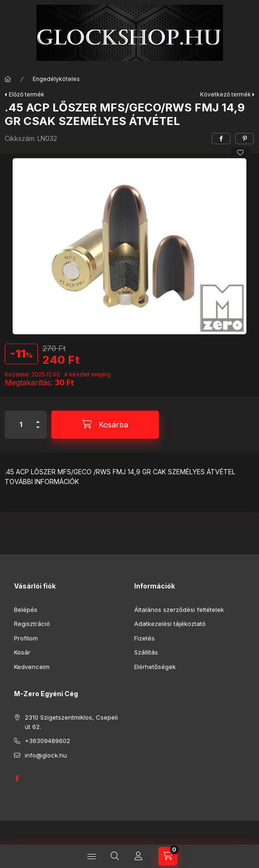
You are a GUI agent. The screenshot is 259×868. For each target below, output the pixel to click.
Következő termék (226, 94)
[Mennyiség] (21, 425)
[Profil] (138, 856)
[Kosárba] (105, 425)
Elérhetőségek (155, 667)
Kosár (22, 652)
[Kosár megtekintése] (168, 856)
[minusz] (38, 431)
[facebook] (221, 139)
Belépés (26, 610)
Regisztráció (32, 624)
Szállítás (146, 652)
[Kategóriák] (92, 856)
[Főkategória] (8, 79)
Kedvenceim (32, 667)
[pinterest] (245, 139)
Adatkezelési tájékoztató (170, 624)
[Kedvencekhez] (240, 153)
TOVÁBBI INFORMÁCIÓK (42, 482)
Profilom (26, 638)
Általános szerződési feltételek (179, 610)
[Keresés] (115, 856)
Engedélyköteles (56, 79)
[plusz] (38, 418)
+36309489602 (47, 741)
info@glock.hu (46, 755)
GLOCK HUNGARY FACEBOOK (17, 779)
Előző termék (27, 94)
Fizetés (144, 638)
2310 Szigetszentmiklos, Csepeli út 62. (71, 722)
